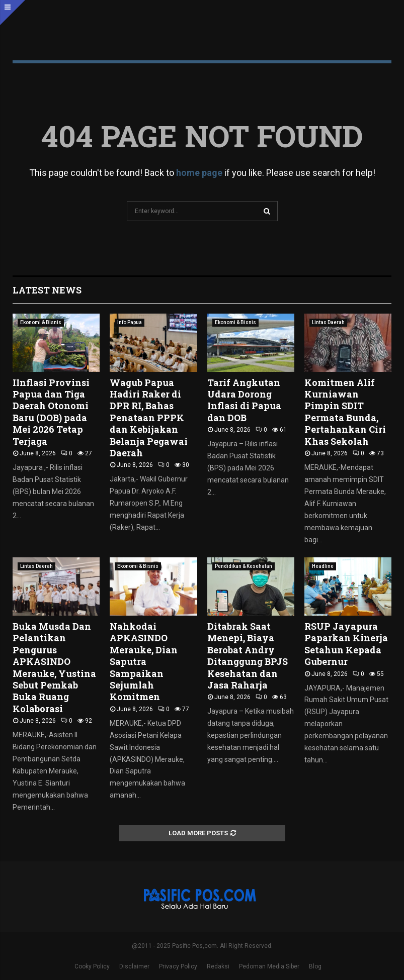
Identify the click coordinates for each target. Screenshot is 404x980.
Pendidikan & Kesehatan (244, 566)
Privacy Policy (178, 966)
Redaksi (218, 966)
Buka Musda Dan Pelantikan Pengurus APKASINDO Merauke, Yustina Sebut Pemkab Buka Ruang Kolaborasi (54, 667)
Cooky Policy (92, 966)
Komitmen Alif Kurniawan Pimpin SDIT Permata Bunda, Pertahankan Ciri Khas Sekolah (345, 412)
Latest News (47, 290)
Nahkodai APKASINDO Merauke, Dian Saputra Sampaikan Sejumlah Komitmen (144, 661)
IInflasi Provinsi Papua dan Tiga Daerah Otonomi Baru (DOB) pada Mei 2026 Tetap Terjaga (51, 412)
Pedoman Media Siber (269, 966)
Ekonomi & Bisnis (41, 322)
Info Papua (130, 322)
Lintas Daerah (328, 322)
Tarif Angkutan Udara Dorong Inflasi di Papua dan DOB (244, 400)
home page (199, 173)
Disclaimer (134, 966)
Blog (315, 966)
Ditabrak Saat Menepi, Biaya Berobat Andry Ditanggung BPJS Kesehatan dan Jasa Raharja (248, 656)
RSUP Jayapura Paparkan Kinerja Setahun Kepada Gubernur (346, 644)
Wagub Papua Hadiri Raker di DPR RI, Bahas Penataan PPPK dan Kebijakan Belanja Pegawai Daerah (149, 418)
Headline (323, 566)
